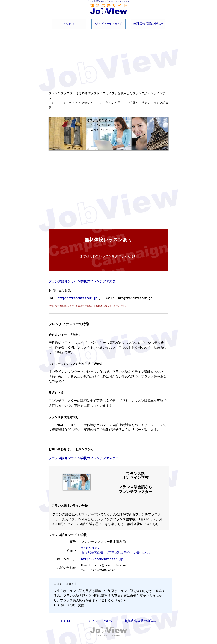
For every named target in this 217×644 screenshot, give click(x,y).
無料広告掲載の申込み (148, 24)
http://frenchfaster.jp (78, 297)
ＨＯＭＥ (69, 24)
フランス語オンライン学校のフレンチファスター (84, 281)
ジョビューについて (108, 24)
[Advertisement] (108, 57)
